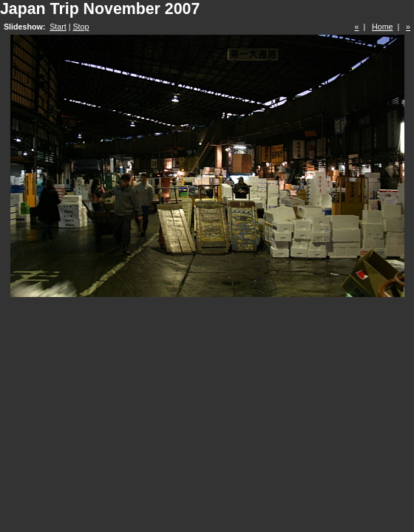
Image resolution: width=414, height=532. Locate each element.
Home (382, 27)
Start (58, 27)
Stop (81, 27)
